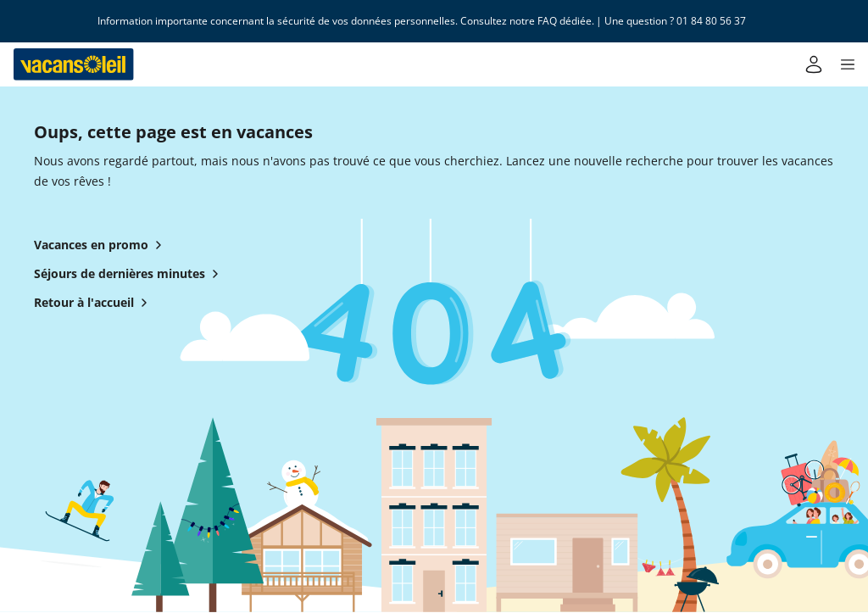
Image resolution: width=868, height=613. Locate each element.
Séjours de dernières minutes (130, 274)
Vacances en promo (101, 245)
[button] (848, 64)
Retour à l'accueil (94, 303)
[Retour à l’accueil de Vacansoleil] (74, 64)
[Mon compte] (814, 64)
